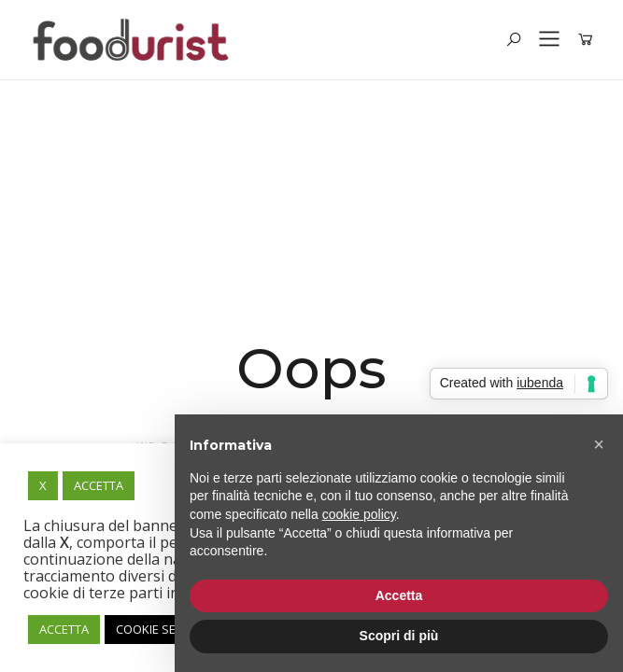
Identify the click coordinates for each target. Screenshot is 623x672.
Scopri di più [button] (399, 636)
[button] (599, 444)
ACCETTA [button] (99, 485)
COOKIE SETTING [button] (163, 629)
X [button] (43, 485)
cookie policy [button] (359, 514)
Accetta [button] (399, 595)
